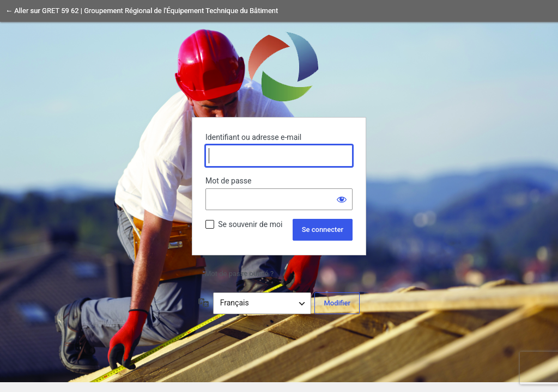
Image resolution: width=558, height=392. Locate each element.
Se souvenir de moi (250, 224)
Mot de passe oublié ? (239, 274)
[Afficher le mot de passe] (342, 199)
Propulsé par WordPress (279, 66)
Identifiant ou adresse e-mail (253, 137)
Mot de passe (228, 181)
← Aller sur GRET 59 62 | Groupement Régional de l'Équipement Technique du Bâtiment (142, 11)
